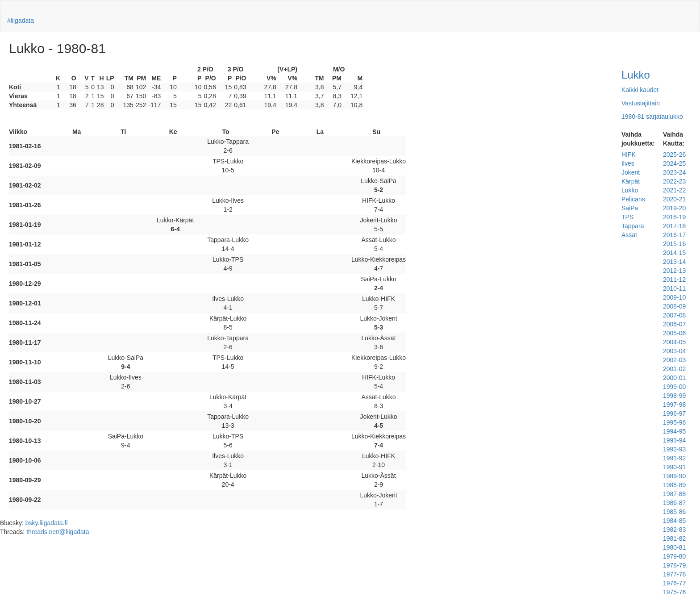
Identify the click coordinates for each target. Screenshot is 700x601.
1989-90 (674, 476)
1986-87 (674, 503)
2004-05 (674, 342)
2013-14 (674, 262)
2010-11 (674, 288)
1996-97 (674, 413)
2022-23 (674, 181)
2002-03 (674, 360)
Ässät (629, 235)
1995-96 (674, 422)
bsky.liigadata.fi (47, 523)
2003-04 (674, 351)
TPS (627, 217)
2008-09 (674, 306)
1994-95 (674, 431)
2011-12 (674, 280)
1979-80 (674, 556)
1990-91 (674, 467)
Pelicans (633, 199)
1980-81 (674, 547)
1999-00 (674, 387)
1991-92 (674, 458)
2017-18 (674, 226)
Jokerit (631, 172)
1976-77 (674, 583)
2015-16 (674, 244)
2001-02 (674, 369)
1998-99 (674, 396)
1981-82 (674, 538)
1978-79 (674, 565)
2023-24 (674, 172)
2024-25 (674, 163)
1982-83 (674, 530)
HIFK (629, 154)
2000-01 (674, 378)
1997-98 (674, 405)
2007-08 (674, 315)
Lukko (636, 75)
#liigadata (21, 21)
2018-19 (674, 217)
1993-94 (674, 440)
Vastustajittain (641, 103)
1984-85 (674, 521)
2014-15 (674, 253)
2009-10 (674, 297)
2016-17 (674, 235)
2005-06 (674, 333)
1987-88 (674, 494)
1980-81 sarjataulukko (652, 117)
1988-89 (674, 485)
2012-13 (674, 271)
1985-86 (674, 512)
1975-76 (674, 592)
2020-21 (674, 199)
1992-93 (674, 449)
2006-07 (674, 324)
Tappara (633, 226)
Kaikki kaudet (640, 90)
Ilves (628, 163)
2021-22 (674, 190)
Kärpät (631, 181)
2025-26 (674, 154)
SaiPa (630, 208)
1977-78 (674, 574)
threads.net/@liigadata (58, 532)
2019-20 (674, 208)
